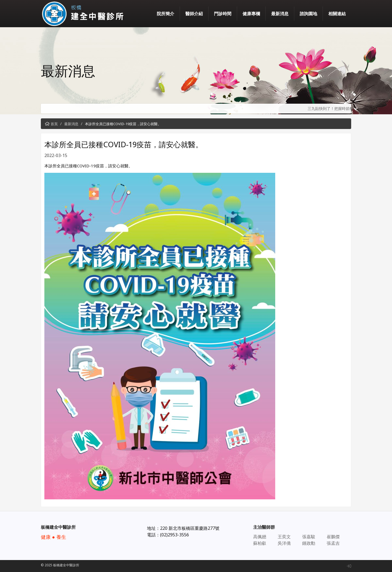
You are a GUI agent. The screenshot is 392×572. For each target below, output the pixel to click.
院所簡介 (166, 14)
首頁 (54, 124)
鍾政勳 (309, 543)
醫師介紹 (194, 14)
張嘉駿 (309, 537)
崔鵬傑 (333, 537)
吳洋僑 (284, 543)
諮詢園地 (308, 14)
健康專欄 (251, 14)
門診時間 (223, 14)
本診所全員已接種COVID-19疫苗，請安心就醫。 (123, 124)
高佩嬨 (260, 537)
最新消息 (280, 14)
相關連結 (337, 14)
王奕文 (284, 537)
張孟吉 (333, 543)
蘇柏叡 (260, 543)
